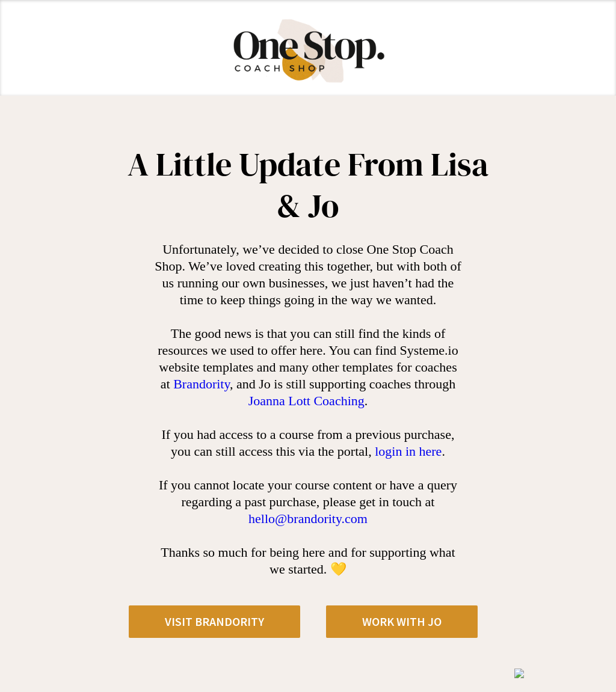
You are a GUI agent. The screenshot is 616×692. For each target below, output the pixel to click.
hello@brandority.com (308, 519)
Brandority (202, 384)
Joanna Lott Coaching (306, 401)
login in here (408, 451)
